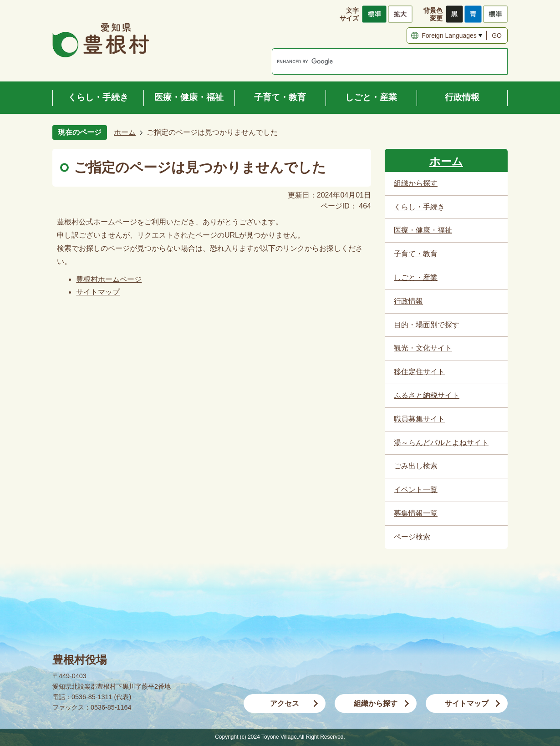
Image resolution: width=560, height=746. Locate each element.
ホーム (125, 132)
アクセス (285, 703)
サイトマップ (98, 292)
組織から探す (376, 703)
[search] (380, 61)
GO (497, 36)
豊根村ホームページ (109, 279)
